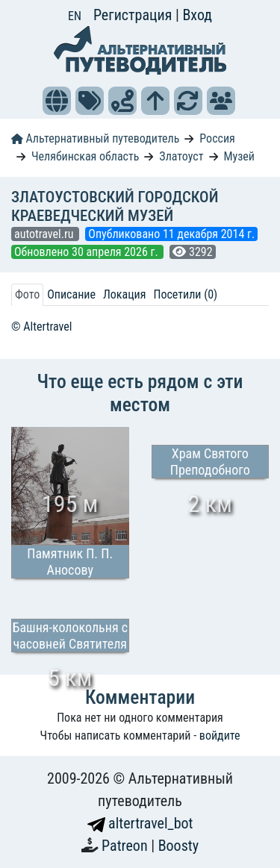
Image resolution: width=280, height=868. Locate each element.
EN (75, 16)
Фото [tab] (27, 294)
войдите (220, 736)
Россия (217, 138)
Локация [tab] (125, 294)
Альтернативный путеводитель (95, 138)
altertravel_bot (140, 823)
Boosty (178, 846)
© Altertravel (41, 327)
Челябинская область (85, 156)
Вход (197, 15)
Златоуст (181, 156)
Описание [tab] (71, 294)
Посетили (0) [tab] (185, 294)
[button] (57, 101)
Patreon (126, 846)
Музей (239, 156)
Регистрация (134, 15)
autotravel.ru (45, 234)
